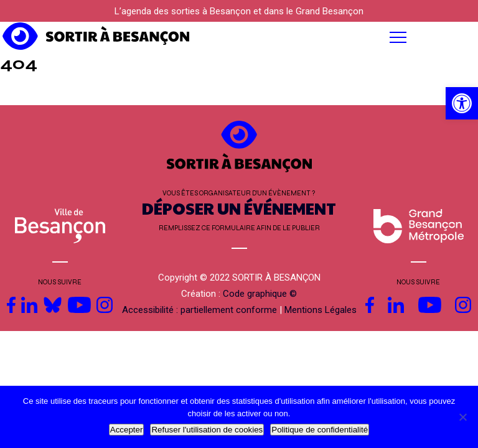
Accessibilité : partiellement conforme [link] (199, 310)
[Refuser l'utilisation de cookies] (462, 417)
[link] (462, 103)
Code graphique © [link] (260, 294)
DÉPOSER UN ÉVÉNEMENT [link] (239, 208)
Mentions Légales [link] (321, 310)
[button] (299, 37)
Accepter (127, 430)
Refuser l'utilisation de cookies (207, 430)
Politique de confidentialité (320, 430)
